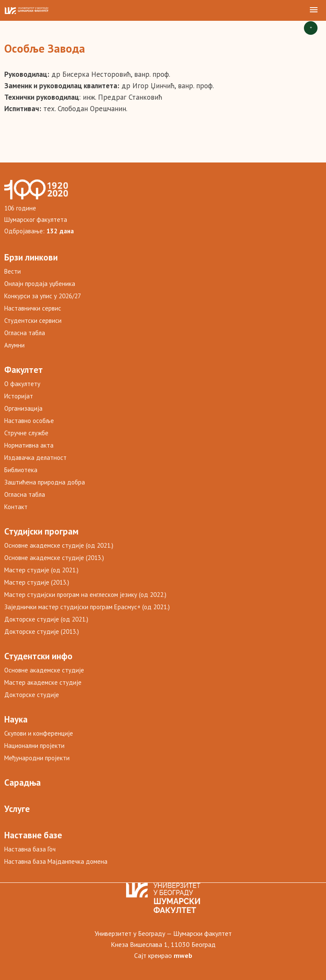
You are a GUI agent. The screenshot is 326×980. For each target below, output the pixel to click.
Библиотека (21, 470)
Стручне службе (26, 433)
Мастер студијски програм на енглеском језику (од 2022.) (85, 595)
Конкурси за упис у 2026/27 (43, 296)
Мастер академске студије (43, 682)
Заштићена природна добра (45, 482)
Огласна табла (25, 333)
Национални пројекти (34, 746)
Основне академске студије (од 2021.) (59, 545)
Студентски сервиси (33, 321)
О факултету (22, 384)
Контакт (16, 507)
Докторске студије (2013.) (42, 631)
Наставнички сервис (33, 308)
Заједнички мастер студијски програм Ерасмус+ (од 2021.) (87, 607)
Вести (13, 271)
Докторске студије (32, 695)
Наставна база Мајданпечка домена (56, 861)
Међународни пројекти (37, 758)
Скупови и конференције (39, 733)
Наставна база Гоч (30, 849)
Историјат (19, 396)
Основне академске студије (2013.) (54, 558)
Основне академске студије (44, 670)
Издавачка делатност (35, 458)
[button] (314, 10)
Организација (23, 408)
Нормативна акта (29, 445)
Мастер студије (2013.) (37, 582)
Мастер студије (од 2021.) (41, 570)
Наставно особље (29, 421)
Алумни (14, 345)
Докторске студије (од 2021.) (46, 619)
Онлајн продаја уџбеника (40, 284)
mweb (183, 955)
